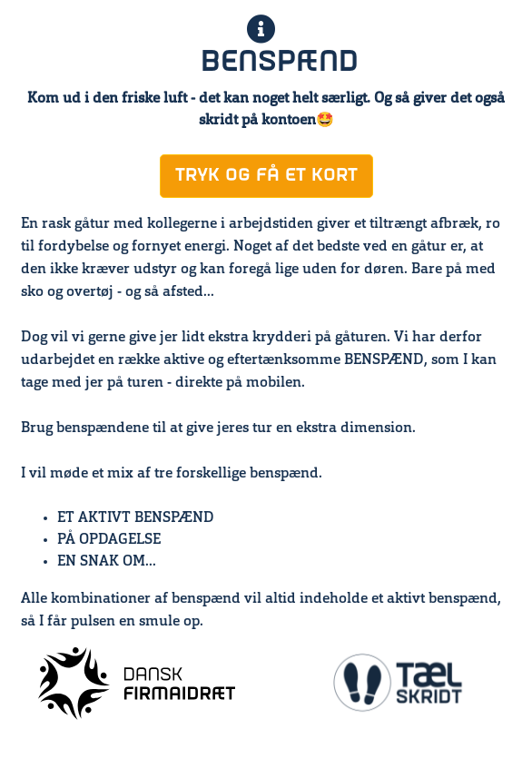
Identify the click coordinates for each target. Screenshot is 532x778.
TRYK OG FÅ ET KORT (266, 176)
